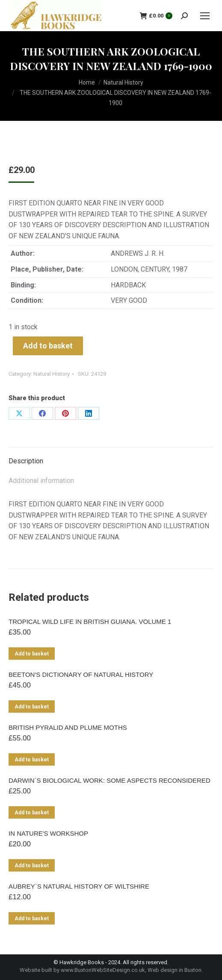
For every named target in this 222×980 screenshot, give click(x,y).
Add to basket (48, 346)
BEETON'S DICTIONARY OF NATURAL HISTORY (81, 674)
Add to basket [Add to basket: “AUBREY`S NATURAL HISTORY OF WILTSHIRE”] (32, 919)
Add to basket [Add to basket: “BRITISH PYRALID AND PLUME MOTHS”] (32, 760)
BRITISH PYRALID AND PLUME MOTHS (68, 727)
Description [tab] (26, 461)
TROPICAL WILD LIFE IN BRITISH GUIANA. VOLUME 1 (90, 622)
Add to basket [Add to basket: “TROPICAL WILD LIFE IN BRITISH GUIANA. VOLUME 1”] (32, 654)
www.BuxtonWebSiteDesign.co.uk (103, 970)
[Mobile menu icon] (205, 16)
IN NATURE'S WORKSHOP (48, 833)
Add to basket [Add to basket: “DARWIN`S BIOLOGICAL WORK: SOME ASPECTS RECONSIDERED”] (32, 813)
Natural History (52, 374)
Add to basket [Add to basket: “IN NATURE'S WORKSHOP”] (32, 866)
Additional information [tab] (41, 481)
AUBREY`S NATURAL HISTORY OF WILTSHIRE (79, 886)
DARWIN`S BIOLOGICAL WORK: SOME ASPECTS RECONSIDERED (110, 780)
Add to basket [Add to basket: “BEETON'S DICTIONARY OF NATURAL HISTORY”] (32, 707)
